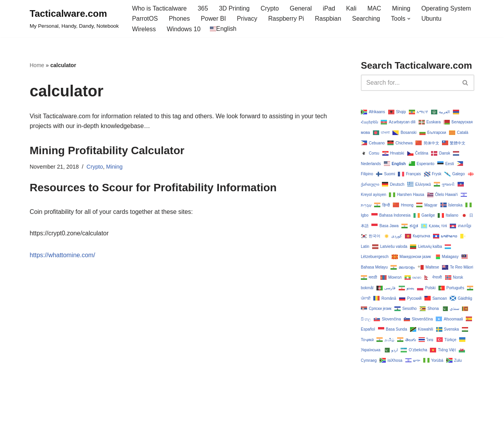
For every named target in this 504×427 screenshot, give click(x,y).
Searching (367, 19)
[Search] (409, 83)
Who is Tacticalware (159, 8)
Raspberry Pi (287, 19)
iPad (330, 8)
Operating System (447, 8)
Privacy (247, 19)
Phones (179, 19)
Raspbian (329, 19)
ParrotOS (145, 19)
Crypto (270, 8)
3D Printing (235, 8)
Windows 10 (184, 29)
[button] (410, 19)
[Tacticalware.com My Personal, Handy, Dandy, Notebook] (74, 19)
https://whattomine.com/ (63, 255)
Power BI (214, 19)
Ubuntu (433, 19)
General (302, 8)
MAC (375, 8)
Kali (352, 8)
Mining (402, 8)
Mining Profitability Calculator (107, 151)
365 (203, 8)
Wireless (144, 29)
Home (37, 66)
